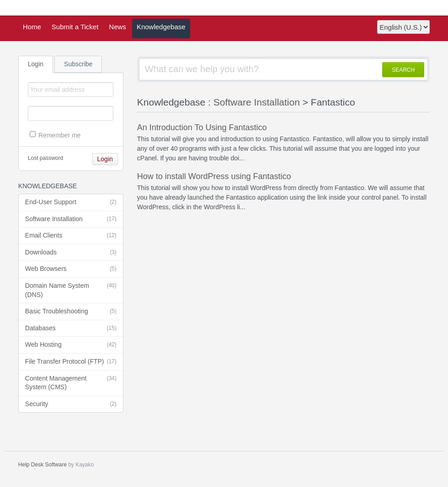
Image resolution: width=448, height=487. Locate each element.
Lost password (45, 158)
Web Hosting (71, 345)
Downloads (71, 253)
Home (32, 27)
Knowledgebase (161, 27)
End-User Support (71, 202)
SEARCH (403, 70)
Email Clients (71, 236)
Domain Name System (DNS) (71, 290)
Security (71, 404)
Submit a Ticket (75, 27)
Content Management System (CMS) (71, 383)
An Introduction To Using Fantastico (202, 127)
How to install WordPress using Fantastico (214, 176)
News (117, 27)
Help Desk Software (43, 465)
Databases (71, 328)
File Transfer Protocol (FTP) (71, 362)
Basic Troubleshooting (71, 312)
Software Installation (71, 219)
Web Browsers (71, 269)
